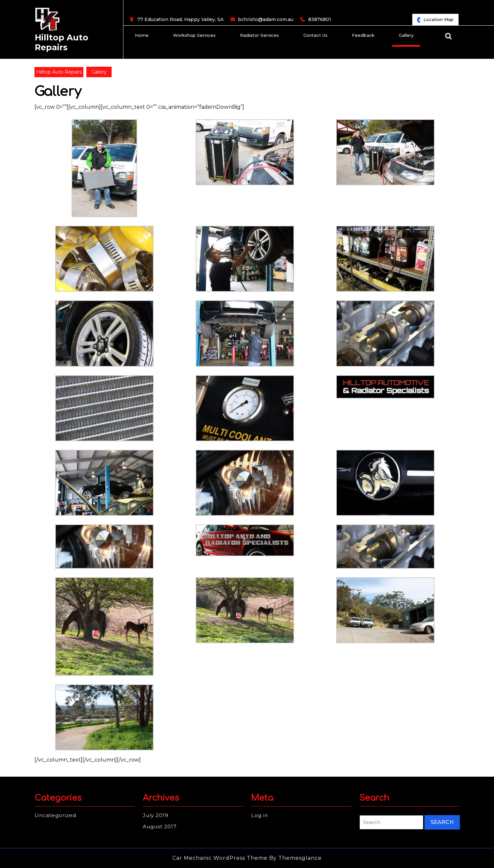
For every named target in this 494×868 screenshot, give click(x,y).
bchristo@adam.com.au (266, 20)
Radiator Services (259, 35)
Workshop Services (194, 35)
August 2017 (160, 826)
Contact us (315, 35)
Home (142, 35)
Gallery (406, 35)
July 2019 (156, 815)
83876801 (320, 20)
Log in (260, 815)
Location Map (438, 21)
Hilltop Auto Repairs (62, 42)
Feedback (363, 35)
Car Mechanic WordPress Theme (220, 858)
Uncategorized (55, 815)
